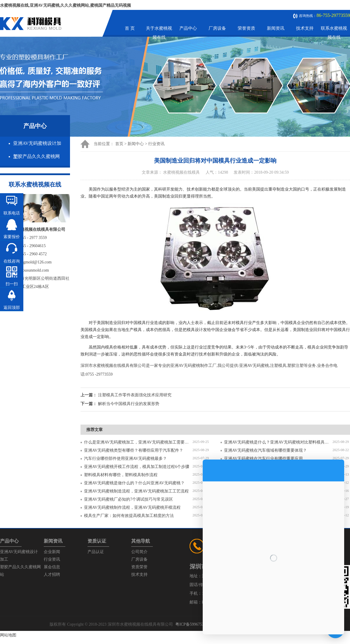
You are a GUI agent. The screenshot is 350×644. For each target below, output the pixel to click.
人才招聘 (52, 575)
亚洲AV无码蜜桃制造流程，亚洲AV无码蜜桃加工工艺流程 (136, 491)
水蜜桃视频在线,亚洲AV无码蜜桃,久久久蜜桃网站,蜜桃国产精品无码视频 (65, 5)
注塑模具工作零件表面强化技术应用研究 (135, 395)
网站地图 (8, 635)
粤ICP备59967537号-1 (194, 624)
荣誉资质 (246, 28)
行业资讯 (156, 144)
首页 (119, 144)
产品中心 (188, 28)
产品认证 (96, 552)
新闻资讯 (276, 28)
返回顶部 (12, 308)
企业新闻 (52, 552)
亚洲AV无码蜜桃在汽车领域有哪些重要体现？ (265, 450)
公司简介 (139, 552)
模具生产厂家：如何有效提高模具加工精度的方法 (129, 516)
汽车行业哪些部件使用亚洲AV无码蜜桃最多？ (125, 459)
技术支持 (305, 28)
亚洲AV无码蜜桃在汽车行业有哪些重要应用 (263, 459)
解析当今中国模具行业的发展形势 (129, 404)
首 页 (130, 28)
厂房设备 (217, 28)
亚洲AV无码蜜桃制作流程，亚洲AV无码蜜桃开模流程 (132, 507)
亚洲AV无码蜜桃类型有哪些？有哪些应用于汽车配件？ (134, 450)
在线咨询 (12, 261)
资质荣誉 (139, 567)
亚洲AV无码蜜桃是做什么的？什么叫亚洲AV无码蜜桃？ (134, 483)
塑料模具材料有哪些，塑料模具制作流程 (121, 475)
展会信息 (52, 567)
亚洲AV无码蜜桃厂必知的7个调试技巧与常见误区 (128, 499)
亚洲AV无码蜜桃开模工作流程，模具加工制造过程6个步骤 (137, 467)
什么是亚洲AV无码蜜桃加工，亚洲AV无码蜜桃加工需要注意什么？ (138, 442)
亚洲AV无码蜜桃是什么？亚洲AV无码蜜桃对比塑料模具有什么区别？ (278, 442)
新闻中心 (136, 144)
